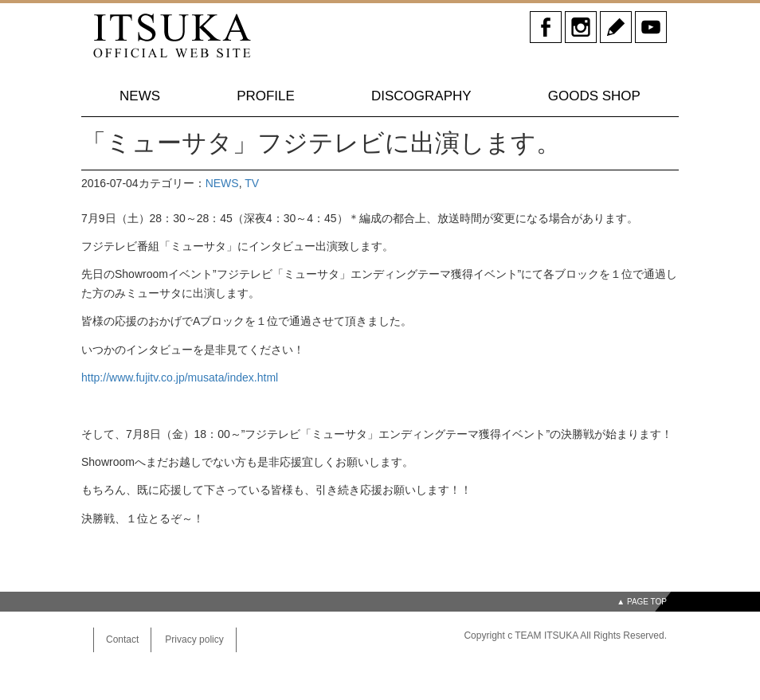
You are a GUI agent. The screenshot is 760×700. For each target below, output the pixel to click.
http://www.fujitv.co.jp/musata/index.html (180, 377)
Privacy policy (194, 639)
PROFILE (266, 96)
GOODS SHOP (594, 96)
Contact (122, 639)
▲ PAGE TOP (642, 602)
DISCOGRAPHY (421, 96)
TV (252, 183)
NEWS (140, 96)
